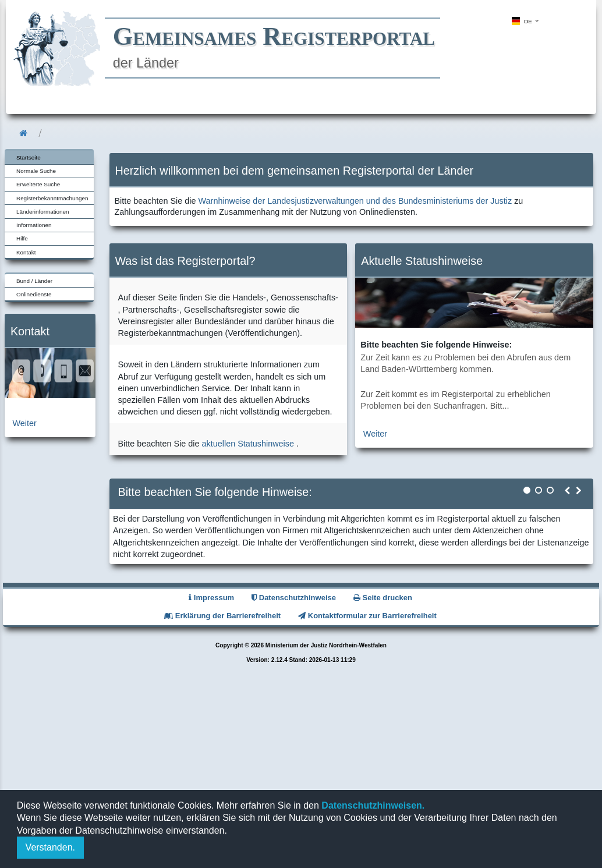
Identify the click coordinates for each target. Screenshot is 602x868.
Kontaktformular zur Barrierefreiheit (367, 616)
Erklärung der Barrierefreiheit (222, 616)
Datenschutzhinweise (294, 598)
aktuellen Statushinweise (248, 444)
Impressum (211, 598)
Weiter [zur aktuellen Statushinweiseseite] (375, 434)
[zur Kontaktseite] (50, 395)
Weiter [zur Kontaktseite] (25, 423)
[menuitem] (524, 21)
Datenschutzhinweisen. (372, 805)
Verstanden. (50, 847)
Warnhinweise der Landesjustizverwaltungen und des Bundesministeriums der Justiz (355, 201)
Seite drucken (383, 598)
